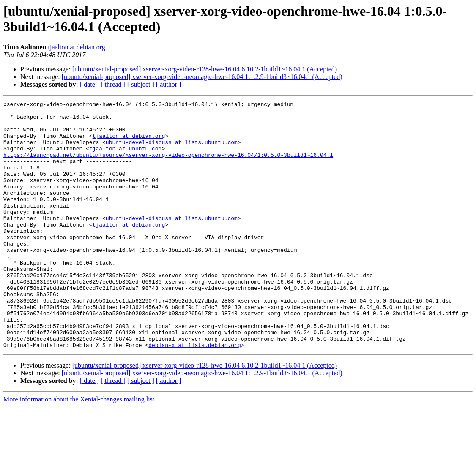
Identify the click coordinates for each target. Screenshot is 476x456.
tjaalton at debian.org (77, 47)
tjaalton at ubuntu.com (126, 158)
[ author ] (169, 84)
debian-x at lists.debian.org (194, 394)
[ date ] (89, 84)
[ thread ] (113, 84)
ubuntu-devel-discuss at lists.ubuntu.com (172, 151)
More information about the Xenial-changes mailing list (79, 449)
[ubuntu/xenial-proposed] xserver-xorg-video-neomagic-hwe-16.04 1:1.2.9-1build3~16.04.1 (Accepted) (202, 77)
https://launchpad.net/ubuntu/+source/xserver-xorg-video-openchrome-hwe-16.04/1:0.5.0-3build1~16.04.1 (168, 166)
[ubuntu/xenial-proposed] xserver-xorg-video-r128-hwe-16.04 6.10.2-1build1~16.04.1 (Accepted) (205, 69)
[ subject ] (141, 84)
